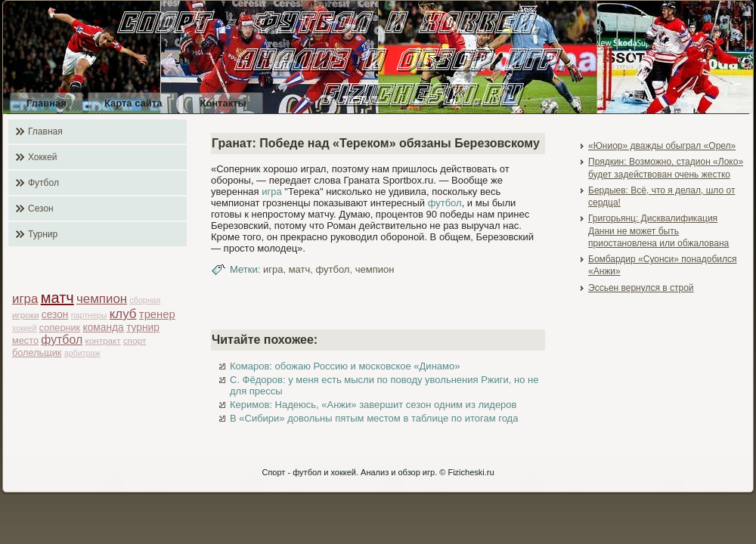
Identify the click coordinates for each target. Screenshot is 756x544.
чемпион (102, 299)
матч (57, 298)
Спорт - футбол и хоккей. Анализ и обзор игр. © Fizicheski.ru (378, 472)
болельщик (37, 352)
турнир (143, 328)
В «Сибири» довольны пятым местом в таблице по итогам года (374, 418)
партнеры (89, 315)
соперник (60, 328)
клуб (123, 314)
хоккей (24, 328)
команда (104, 328)
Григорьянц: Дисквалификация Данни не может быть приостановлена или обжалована (658, 231)
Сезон (41, 209)
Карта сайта (133, 103)
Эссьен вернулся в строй (641, 288)
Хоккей (43, 157)
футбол (62, 340)
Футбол (43, 183)
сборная (145, 300)
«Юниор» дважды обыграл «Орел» (662, 146)
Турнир (43, 234)
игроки (25, 315)
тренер (157, 314)
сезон (55, 315)
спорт (135, 340)
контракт (103, 340)
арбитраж (82, 353)
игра (25, 299)
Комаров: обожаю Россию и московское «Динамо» (345, 366)
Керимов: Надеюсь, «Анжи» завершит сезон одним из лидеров (373, 405)
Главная (46, 103)
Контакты (223, 103)
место (25, 340)
